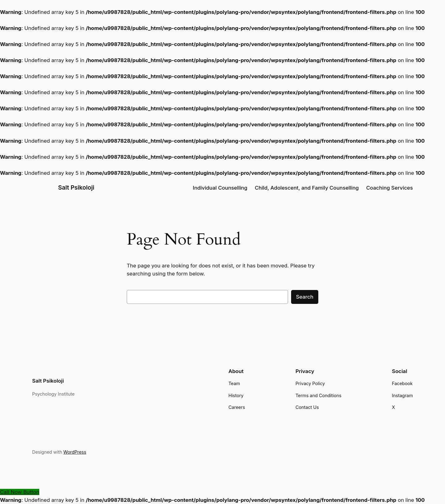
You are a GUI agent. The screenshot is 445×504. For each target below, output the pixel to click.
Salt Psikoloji (76, 187)
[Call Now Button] (20, 492)
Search (305, 297)
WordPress (75, 452)
